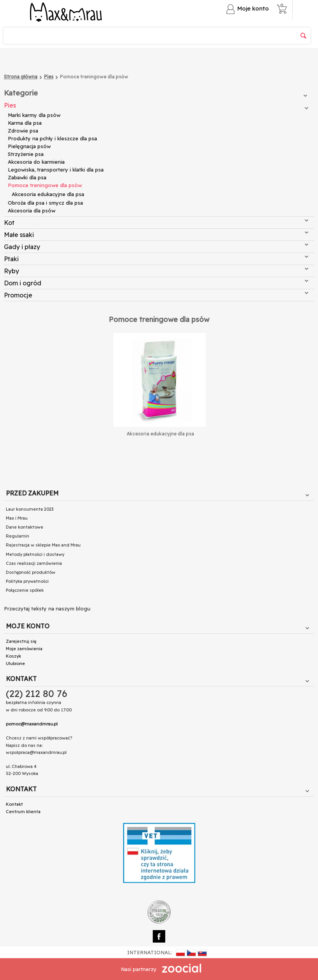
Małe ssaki (156, 235)
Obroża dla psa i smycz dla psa (45, 203)
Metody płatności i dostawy (35, 554)
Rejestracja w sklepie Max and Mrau (43, 545)
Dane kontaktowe (25, 527)
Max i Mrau (17, 518)
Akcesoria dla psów (32, 211)
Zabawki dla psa (27, 177)
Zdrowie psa (23, 131)
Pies (156, 105)
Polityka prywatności (27, 581)
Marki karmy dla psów (34, 115)
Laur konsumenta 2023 (30, 509)
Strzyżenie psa (26, 154)
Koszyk (13, 656)
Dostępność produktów (31, 572)
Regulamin (18, 536)
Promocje (156, 295)
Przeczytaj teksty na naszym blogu (47, 609)
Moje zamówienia (24, 649)
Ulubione (15, 663)
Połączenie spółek (25, 590)
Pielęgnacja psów (29, 146)
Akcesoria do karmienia (36, 162)
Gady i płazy (156, 247)
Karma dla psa (25, 123)
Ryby (156, 271)
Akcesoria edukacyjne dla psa (48, 194)
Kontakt (14, 804)
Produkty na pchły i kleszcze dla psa (52, 138)
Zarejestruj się (21, 641)
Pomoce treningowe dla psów (45, 185)
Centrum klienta (23, 812)
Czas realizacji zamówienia (34, 563)
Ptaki (156, 259)
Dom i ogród (156, 283)
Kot (156, 223)
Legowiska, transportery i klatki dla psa (56, 170)
